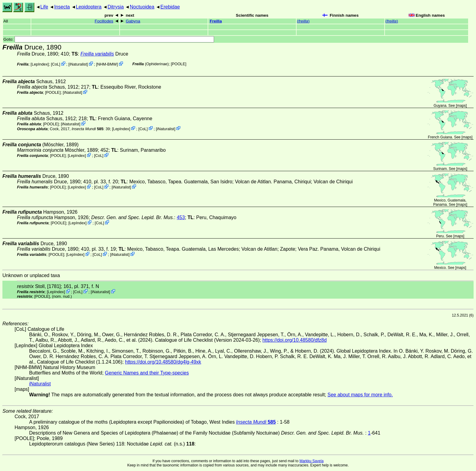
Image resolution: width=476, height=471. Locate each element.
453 (181, 217)
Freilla (216, 21)
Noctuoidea (142, 7)
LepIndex (40, 64)
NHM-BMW (107, 64)
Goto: (109, 39)
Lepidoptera (89, 7)
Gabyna (133, 21)
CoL (55, 64)
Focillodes (104, 21)
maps (461, 106)
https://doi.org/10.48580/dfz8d (294, 340)
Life (44, 7)
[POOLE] (179, 64)
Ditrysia (116, 7)
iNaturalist (78, 64)
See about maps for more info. (360, 395)
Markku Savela (311, 461)
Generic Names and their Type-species (147, 373)
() (303, 21)
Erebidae (170, 7)
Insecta (62, 7)
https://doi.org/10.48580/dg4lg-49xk (163, 362)
